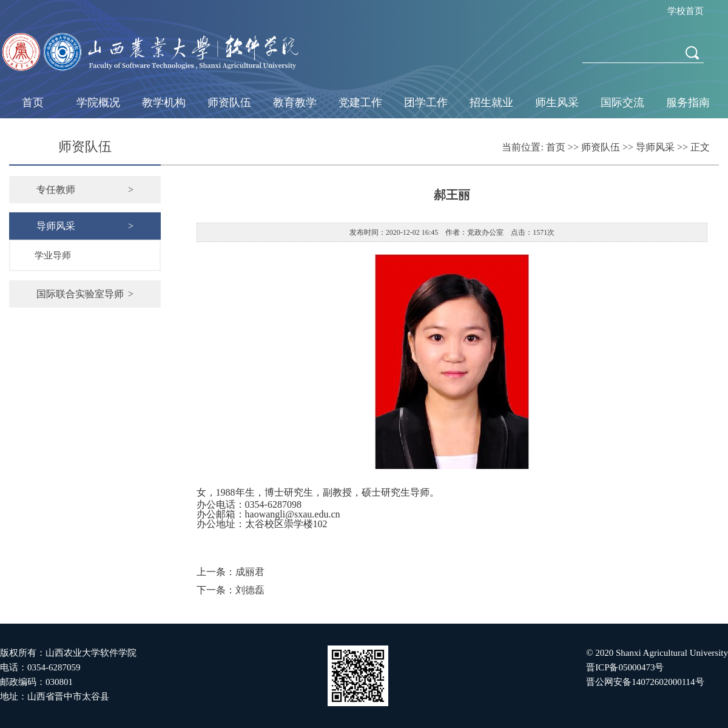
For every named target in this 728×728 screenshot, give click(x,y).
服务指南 (688, 103)
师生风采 (557, 103)
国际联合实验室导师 (85, 294)
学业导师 (53, 255)
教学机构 (164, 103)
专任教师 (85, 190)
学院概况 (98, 103)
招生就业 (491, 103)
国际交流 (622, 103)
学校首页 (686, 11)
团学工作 (426, 103)
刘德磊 (250, 590)
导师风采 (655, 147)
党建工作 (360, 103)
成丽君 (250, 572)
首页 (33, 103)
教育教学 (295, 103)
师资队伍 (229, 103)
